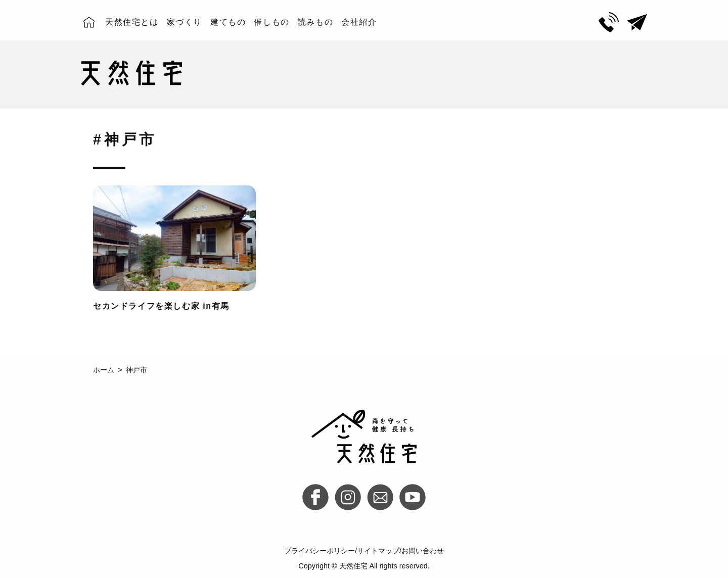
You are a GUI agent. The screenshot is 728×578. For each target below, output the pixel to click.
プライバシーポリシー (320, 551)
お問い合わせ (423, 551)
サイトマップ (378, 551)
